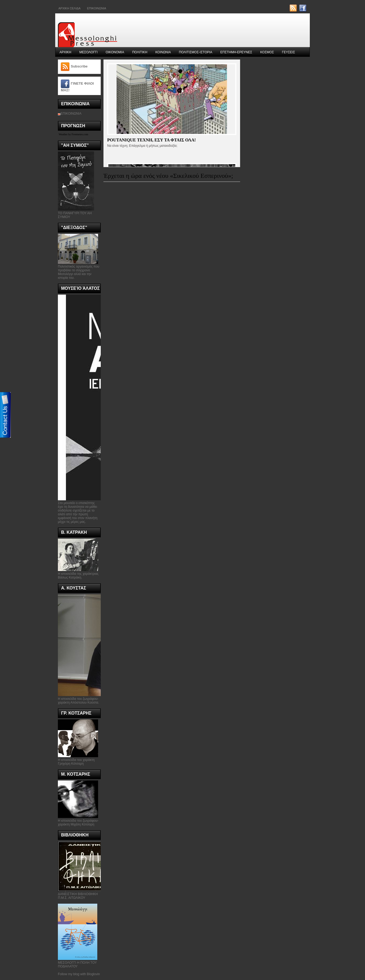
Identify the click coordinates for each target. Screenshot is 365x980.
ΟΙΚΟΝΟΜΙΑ (115, 52)
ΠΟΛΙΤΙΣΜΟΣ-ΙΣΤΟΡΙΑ (196, 52)
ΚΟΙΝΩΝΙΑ (163, 52)
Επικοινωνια (97, 8)
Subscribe (79, 66)
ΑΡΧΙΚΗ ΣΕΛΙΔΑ (70, 8)
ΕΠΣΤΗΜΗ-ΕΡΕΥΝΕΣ (236, 52)
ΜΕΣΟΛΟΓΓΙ (88, 52)
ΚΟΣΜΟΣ (267, 52)
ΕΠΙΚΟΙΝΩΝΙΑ (71, 114)
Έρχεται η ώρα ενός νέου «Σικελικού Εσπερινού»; (168, 176)
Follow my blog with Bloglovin (79, 974)
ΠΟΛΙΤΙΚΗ (140, 52)
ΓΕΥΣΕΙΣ (288, 52)
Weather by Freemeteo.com (73, 134)
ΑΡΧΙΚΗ (65, 52)
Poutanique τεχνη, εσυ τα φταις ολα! (152, 140)
